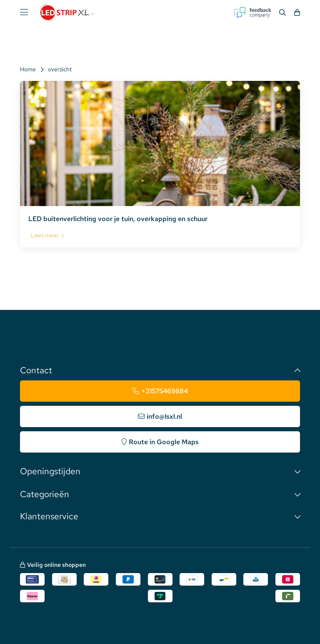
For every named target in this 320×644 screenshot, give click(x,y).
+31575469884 (165, 391)
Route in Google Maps (164, 442)
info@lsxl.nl (164, 416)
